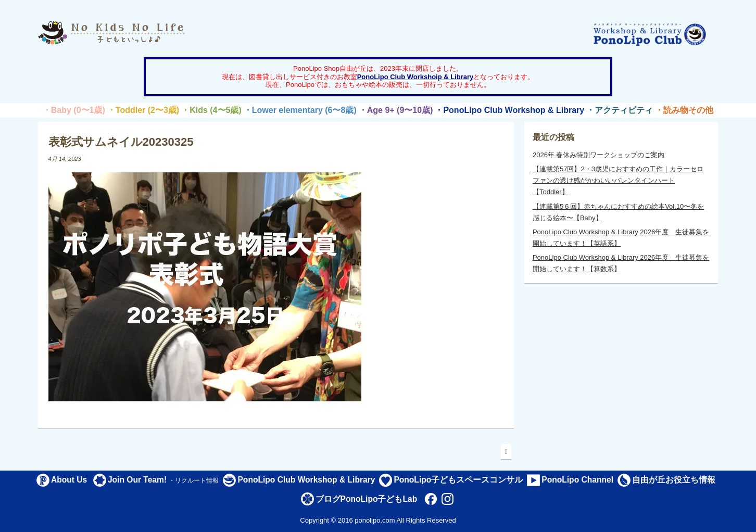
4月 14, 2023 (65, 159)
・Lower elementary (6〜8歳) (300, 110)
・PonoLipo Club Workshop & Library (509, 110)
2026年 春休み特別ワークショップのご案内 (599, 155)
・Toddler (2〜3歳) (143, 110)
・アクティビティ (620, 110)
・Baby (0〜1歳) (74, 110)
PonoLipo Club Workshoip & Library (415, 77)
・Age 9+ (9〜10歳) (396, 110)
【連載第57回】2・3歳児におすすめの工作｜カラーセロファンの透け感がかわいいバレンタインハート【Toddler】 (618, 180)
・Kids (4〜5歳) (211, 110)
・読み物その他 (684, 110)
